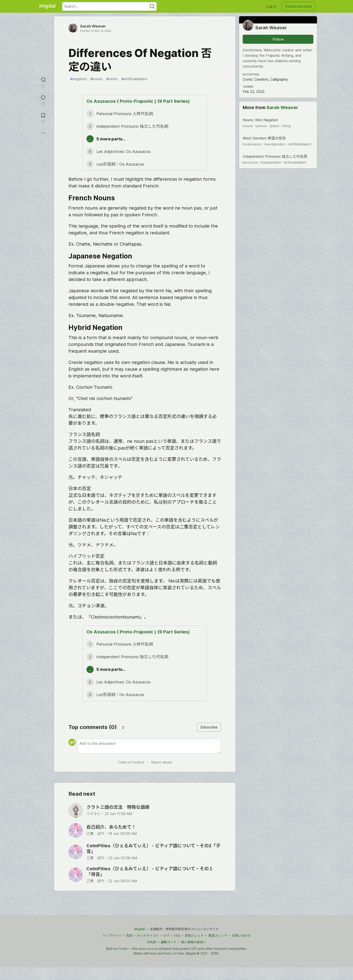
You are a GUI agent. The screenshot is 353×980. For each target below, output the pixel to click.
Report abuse (162, 762)
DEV (194, 949)
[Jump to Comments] (43, 100)
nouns (97, 79)
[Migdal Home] (47, 6)
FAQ (177, 935)
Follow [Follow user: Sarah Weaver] (278, 39)
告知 (129, 935)
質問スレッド (194, 935)
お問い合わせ (241, 935)
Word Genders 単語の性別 (278, 141)
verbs (112, 79)
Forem (123, 949)
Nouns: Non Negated (278, 123)
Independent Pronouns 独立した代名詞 (278, 159)
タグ (167, 935)
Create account (298, 6)
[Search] (152, 6)
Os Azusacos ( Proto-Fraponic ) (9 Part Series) (138, 101)
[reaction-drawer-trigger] (43, 82)
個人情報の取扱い (194, 942)
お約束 (152, 942)
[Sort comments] (123, 727)
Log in (271, 6)
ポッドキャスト (148, 935)
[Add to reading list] (43, 118)
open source (148, 949)
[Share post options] (43, 133)
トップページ (112, 935)
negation (79, 79)
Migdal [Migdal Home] (139, 929)
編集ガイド (169, 942)
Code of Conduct (131, 762)
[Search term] (109, 6)
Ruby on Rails (174, 953)
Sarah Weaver (93, 26)
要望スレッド (218, 935)
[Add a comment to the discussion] (149, 746)
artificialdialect (134, 79)
